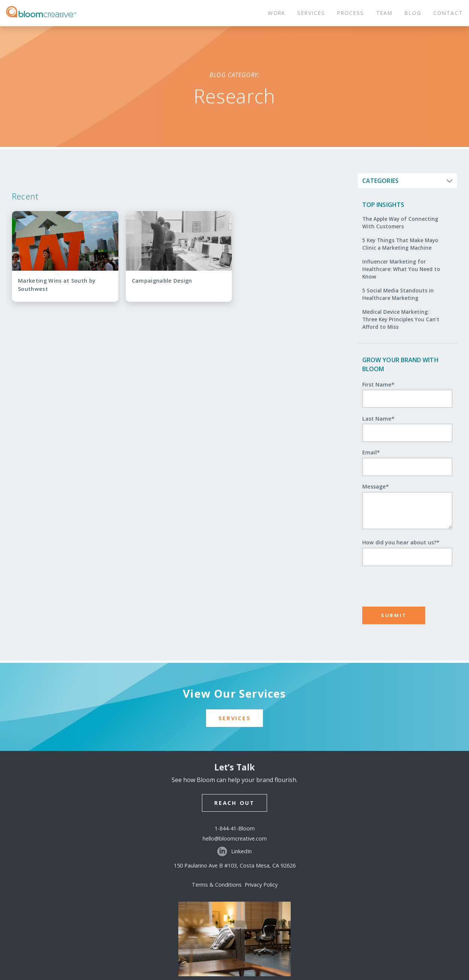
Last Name (378, 419)
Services (235, 718)
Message (376, 486)
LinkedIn (234, 851)
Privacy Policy (261, 885)
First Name (378, 384)
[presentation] (408, 583)
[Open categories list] (407, 181)
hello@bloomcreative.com (235, 838)
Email (371, 452)
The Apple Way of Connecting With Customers (400, 223)
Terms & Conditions (218, 885)
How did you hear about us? (401, 542)
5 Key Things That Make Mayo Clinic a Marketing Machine (400, 244)
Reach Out (234, 803)
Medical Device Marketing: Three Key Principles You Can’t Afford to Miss (401, 319)
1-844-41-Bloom (235, 828)
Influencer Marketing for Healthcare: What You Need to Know (401, 269)
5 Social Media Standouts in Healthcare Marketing (398, 294)
